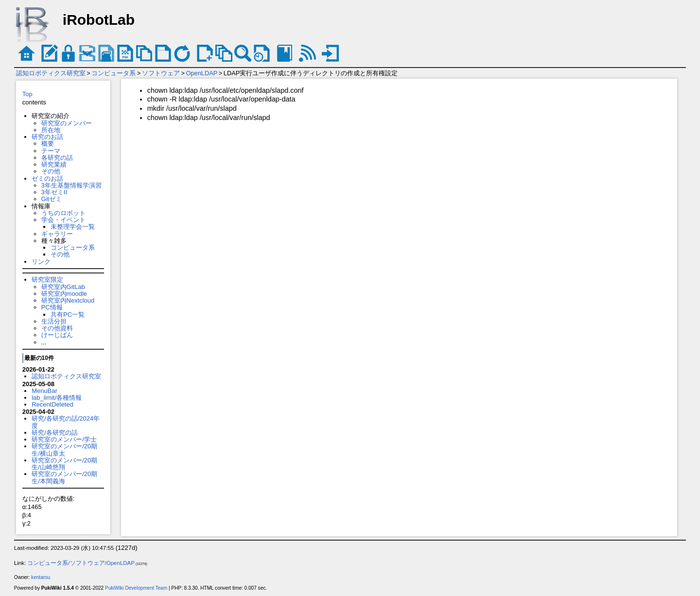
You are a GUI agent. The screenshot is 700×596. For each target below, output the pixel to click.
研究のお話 (47, 137)
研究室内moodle (64, 294)
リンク (41, 262)
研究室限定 (47, 280)
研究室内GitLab (63, 287)
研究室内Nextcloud (68, 300)
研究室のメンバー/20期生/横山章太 (64, 450)
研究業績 (54, 164)
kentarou (41, 577)
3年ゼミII (54, 192)
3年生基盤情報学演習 (71, 185)
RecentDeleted (52, 404)
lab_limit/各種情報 (57, 398)
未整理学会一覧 (73, 227)
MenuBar (44, 391)
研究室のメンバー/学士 (64, 439)
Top (27, 94)
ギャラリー (57, 234)
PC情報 (52, 307)
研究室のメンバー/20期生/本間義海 (64, 477)
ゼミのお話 (47, 179)
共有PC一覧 (68, 315)
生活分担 (54, 321)
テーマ (51, 151)
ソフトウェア (161, 73)
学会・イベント (63, 220)
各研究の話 (57, 158)
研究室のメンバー (67, 123)
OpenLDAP (202, 73)
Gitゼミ (52, 199)
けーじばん (57, 335)
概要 (48, 144)
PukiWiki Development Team (136, 588)
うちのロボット (63, 213)
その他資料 (57, 328)
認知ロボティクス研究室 (51, 73)
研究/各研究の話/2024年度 (66, 422)
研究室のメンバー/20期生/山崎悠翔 (64, 464)
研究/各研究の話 (55, 433)
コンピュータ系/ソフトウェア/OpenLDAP (81, 563)
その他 (51, 171)
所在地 (51, 130)
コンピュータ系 (114, 73)
